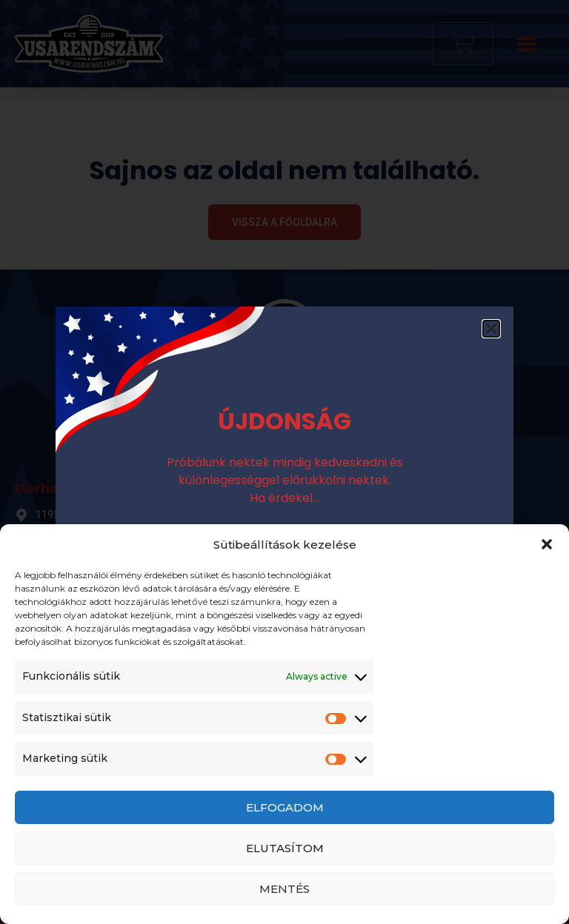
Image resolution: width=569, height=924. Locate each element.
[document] (284, 462)
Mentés (284, 889)
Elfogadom (285, 807)
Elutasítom (285, 848)
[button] (547, 544)
